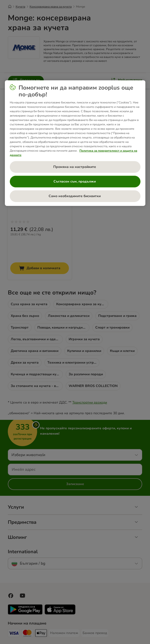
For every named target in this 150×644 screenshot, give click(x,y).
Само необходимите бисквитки (75, 196)
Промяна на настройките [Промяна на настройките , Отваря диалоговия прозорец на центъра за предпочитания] (75, 167)
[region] (75, 143)
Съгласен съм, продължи (75, 181)
